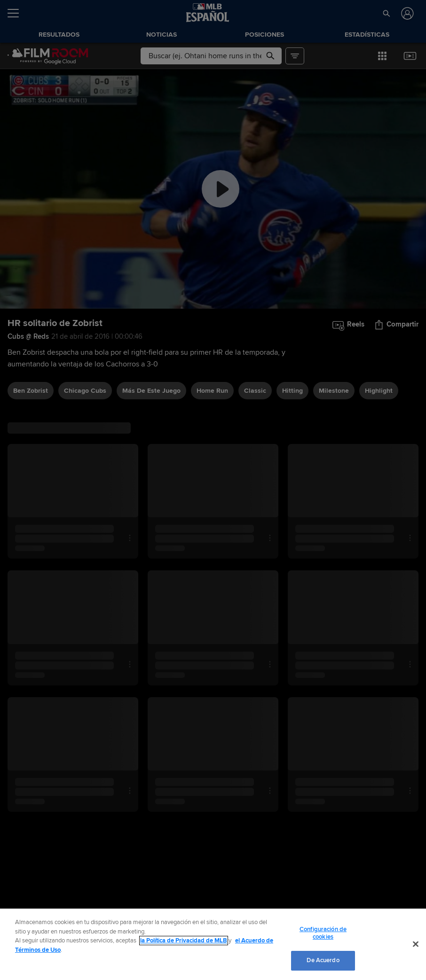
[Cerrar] (416, 944)
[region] (213, 944)
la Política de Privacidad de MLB (184, 941)
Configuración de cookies (323, 933)
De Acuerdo (323, 960)
